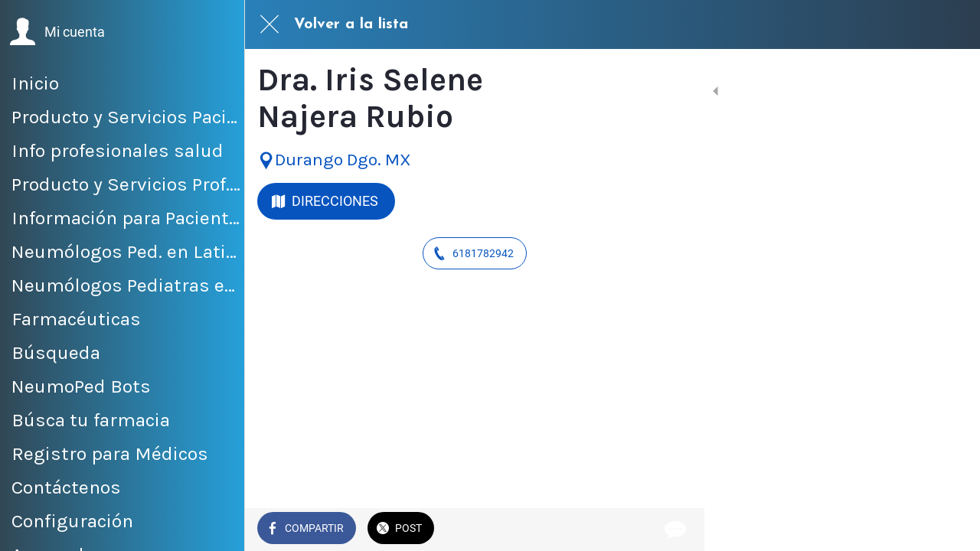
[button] (57, 32)
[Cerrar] (269, 24)
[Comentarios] (674, 530)
